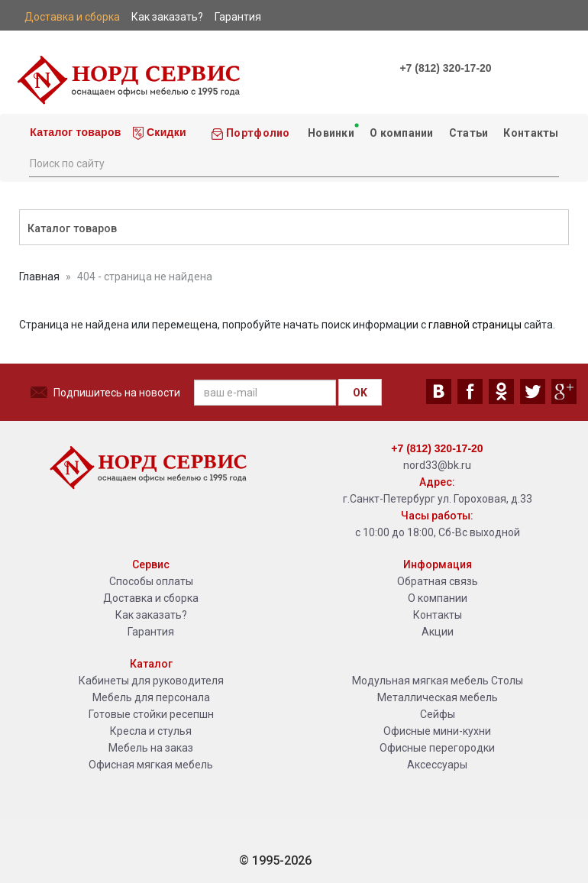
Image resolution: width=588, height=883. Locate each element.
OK (360, 393)
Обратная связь (438, 581)
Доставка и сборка (151, 598)
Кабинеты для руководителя (151, 681)
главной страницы (475, 325)
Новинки (332, 130)
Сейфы (438, 714)
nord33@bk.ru (437, 465)
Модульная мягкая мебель (420, 681)
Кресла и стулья (151, 731)
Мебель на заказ (151, 748)
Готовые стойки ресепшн (151, 714)
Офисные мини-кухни (437, 731)
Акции (438, 632)
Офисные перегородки (437, 748)
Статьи (469, 133)
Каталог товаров (74, 132)
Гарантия (151, 632)
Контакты (531, 133)
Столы (507, 681)
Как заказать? (151, 615)
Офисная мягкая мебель (151, 765)
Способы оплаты (151, 581)
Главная (39, 277)
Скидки (160, 133)
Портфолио (250, 133)
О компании (402, 133)
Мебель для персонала (151, 697)
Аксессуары (437, 765)
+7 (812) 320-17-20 (445, 68)
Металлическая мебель (438, 697)
